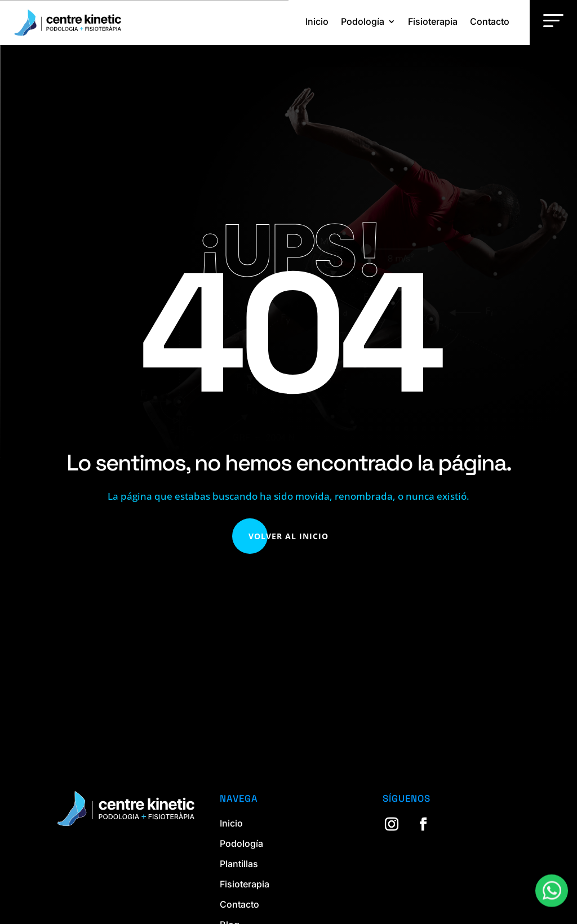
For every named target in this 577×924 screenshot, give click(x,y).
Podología (363, 21)
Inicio (317, 21)
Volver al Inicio (288, 536)
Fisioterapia (433, 21)
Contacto (490, 21)
